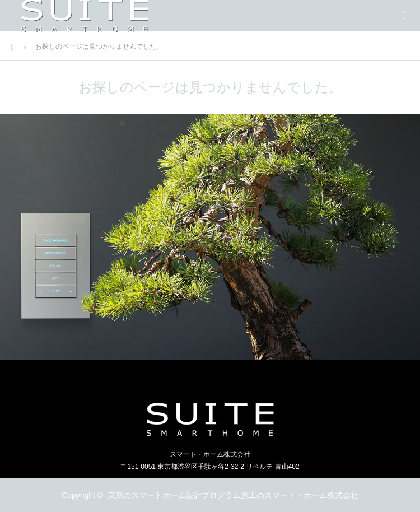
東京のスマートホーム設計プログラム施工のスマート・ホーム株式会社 (233, 495)
